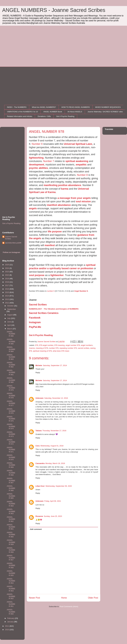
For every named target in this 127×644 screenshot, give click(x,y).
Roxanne (39, 516)
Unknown (40, 398)
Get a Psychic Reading (11, 223)
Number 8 (82, 175)
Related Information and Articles (20, 116)
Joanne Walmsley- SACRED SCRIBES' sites (105, 112)
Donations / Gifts (44, 116)
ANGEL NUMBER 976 (11, 411)
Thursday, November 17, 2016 (54, 431)
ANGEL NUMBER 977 (11, 403)
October (11, 306)
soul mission (83, 201)
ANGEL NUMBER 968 (11, 473)
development (37, 165)
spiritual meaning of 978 (42, 351)
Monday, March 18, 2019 (55, 463)
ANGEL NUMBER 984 (11, 349)
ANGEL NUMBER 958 (11, 550)
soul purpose (37, 275)
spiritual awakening (77, 161)
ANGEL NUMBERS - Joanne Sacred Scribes (54, 10)
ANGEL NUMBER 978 (11, 396)
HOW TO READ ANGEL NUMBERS (76, 107)
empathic (81, 165)
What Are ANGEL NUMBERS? (44, 107)
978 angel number (46, 345)
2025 (7, 265)
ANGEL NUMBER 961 (11, 527)
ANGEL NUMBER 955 (11, 573)
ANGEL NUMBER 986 (11, 334)
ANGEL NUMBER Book (53, 112)
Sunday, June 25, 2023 (53, 516)
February (11, 618)
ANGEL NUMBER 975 (11, 419)
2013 (7, 299)
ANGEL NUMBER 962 (11, 519)
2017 (7, 285)
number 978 (54, 348)
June (9, 322)
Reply (38, 373)
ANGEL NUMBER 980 (11, 380)
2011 (7, 626)
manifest (52, 205)
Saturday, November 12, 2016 (56, 398)
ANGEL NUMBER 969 (11, 465)
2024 (7, 268)
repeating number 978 (68, 348)
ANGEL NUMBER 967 (11, 481)
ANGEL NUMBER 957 (11, 558)
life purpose (55, 232)
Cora (38, 446)
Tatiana (39, 431)
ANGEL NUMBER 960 (11, 535)
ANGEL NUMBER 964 (11, 504)
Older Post (93, 598)
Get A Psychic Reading (65, 116)
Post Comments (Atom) (69, 607)
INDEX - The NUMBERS (17, 107)
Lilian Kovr (40, 486)
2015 (7, 292)
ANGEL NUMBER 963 (11, 511)
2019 (7, 279)
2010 (7, 630)
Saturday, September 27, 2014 (55, 365)
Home (64, 598)
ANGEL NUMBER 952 (11, 596)
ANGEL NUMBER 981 (11, 372)
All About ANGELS (75, 112)
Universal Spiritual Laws (78, 144)
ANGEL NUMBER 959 (11, 542)
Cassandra (40, 463)
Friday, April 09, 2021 (53, 501)
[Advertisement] (63, 46)
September (12, 309)
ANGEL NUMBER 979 (11, 388)
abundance (64, 205)
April (9, 325)
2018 (7, 282)
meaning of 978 (42, 348)
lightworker (57, 275)
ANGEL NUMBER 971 (11, 450)
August (10, 315)
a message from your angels (74, 198)
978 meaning (59, 345)
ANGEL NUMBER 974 (11, 426)
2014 (7, 296)
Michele (39, 365)
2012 (7, 303)
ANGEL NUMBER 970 (11, 457)
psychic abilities (38, 168)
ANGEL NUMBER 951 (11, 604)
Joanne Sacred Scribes (11, 238)
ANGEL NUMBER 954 (11, 581)
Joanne (32, 348)
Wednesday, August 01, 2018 (52, 446)
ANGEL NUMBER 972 (11, 442)
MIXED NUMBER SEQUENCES (108, 107)
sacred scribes (84, 348)
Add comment (36, 529)
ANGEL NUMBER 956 (11, 565)
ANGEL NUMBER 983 (11, 357)
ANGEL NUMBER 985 (11, 341)
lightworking (36, 158)
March (10, 329)
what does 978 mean (61, 351)
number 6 (51, 291)
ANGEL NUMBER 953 (11, 589)
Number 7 (49, 161)
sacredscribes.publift (13, 243)
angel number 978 (73, 345)
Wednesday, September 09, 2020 (59, 486)
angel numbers (87, 345)
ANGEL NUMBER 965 (11, 496)
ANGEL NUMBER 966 (11, 488)
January (11, 622)
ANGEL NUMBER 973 (11, 434)
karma (65, 189)
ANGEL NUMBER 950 (11, 612)
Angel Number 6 (81, 291)
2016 (7, 289)
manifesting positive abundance (62, 185)
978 (37, 345)
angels (33, 208)
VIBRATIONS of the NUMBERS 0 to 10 (23, 112)
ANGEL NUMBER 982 (11, 365)
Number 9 (37, 144)
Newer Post (34, 598)
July (9, 318)
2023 (7, 272)
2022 (7, 275)
